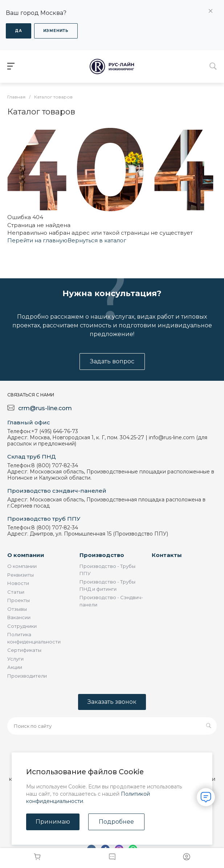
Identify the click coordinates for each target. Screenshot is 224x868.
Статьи (16, 592)
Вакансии (19, 617)
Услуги (15, 659)
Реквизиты (21, 575)
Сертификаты (24, 650)
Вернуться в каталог (97, 240)
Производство (102, 555)
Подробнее (116, 822)
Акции (15, 667)
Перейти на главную (37, 240)
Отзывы (17, 609)
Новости (18, 583)
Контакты (167, 555)
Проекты (19, 600)
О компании (26, 555)
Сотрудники (22, 626)
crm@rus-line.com (45, 408)
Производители (27, 676)
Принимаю (53, 822)
